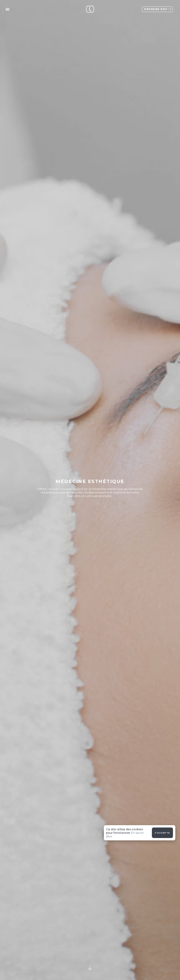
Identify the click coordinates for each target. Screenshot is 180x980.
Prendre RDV (158, 9)
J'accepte (162, 779)
